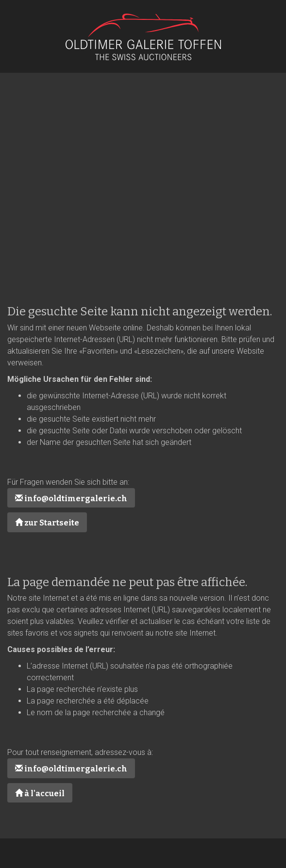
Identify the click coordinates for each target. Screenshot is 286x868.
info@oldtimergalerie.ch (71, 499)
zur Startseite (47, 523)
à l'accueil (40, 794)
